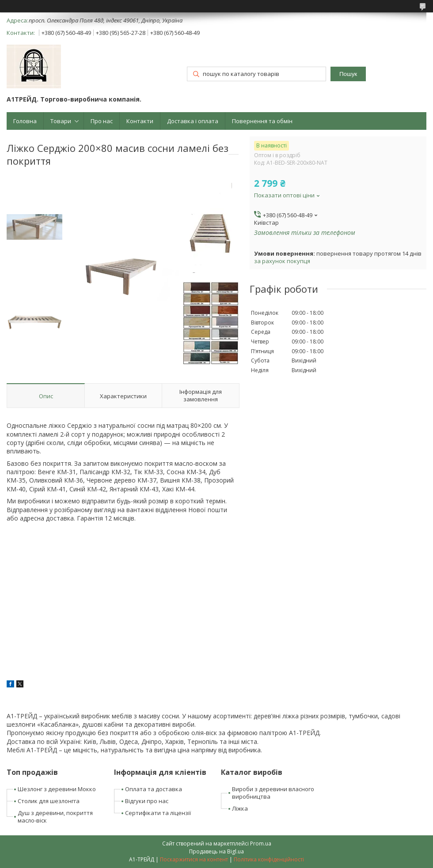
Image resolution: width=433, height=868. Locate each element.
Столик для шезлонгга (49, 801)
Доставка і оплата (193, 121)
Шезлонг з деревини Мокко (57, 789)
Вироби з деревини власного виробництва (273, 793)
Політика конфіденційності (269, 859)
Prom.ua (261, 843)
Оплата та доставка (154, 789)
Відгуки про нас (147, 801)
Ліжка (240, 808)
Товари (61, 121)
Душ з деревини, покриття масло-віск (55, 817)
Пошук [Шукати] (348, 74)
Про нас (102, 121)
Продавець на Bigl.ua (216, 851)
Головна (25, 121)
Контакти (140, 121)
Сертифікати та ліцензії (158, 813)
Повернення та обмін (262, 121)
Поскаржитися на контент (194, 859)
